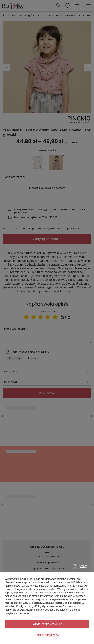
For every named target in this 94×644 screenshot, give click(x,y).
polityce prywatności (18, 593)
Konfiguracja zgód (47, 635)
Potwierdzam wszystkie (47, 624)
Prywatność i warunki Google (56, 596)
